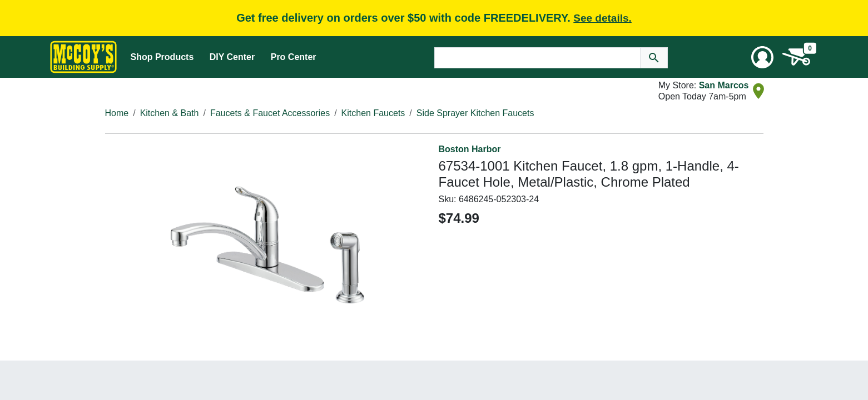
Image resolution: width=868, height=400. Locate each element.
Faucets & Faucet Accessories (270, 113)
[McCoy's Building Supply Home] (83, 57)
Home (117, 113)
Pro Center (294, 57)
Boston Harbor (470, 149)
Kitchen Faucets (373, 113)
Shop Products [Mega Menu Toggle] (162, 57)
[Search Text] (537, 58)
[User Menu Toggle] (762, 57)
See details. (602, 18)
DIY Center (232, 57)
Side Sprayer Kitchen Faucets (475, 113)
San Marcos (724, 85)
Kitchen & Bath (170, 113)
